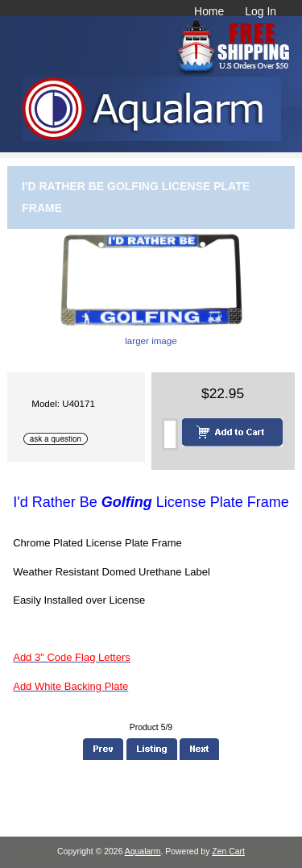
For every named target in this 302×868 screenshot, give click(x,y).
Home (209, 11)
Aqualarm (143, 851)
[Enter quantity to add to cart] (170, 434)
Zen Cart (228, 851)
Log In (261, 11)
